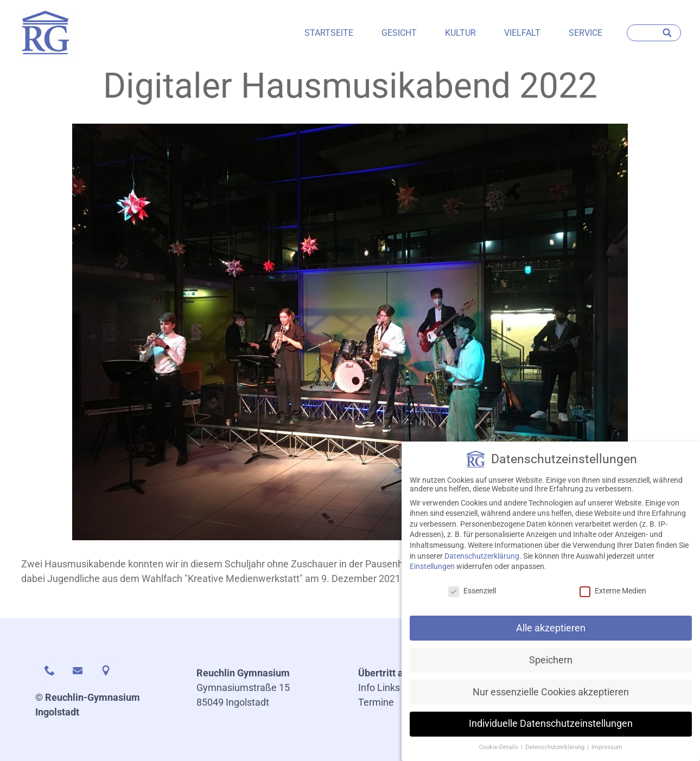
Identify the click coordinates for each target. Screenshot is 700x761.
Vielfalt (522, 33)
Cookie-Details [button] (499, 753)
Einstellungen (432, 572)
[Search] (668, 33)
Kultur (460, 33)
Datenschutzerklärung (482, 561)
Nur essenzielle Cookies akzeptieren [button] (551, 697)
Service (586, 33)
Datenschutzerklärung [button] (556, 753)
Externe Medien (613, 596)
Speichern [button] (551, 665)
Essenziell (472, 596)
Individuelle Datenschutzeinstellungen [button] (551, 729)
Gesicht (399, 33)
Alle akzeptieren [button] (551, 633)
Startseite (329, 33)
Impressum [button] (607, 753)
